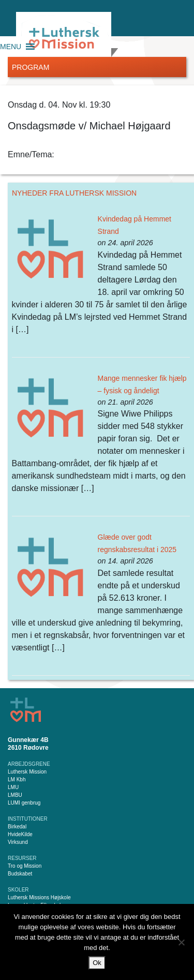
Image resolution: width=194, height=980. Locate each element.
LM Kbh (17, 779)
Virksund (18, 842)
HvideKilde (20, 834)
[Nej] (181, 942)
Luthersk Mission (27, 772)
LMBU (15, 795)
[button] (11, 47)
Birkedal (17, 827)
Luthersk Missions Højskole (39, 897)
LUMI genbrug (24, 803)
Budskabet (20, 874)
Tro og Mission (25, 866)
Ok (97, 963)
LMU (13, 787)
